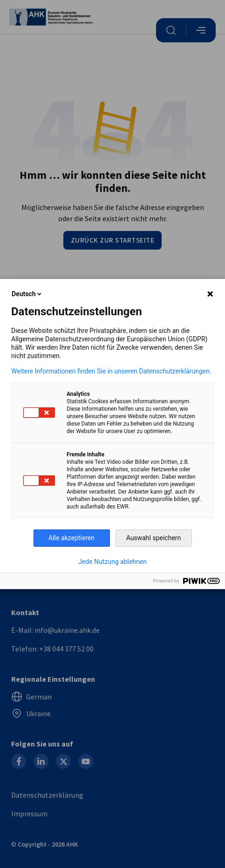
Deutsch (27, 294)
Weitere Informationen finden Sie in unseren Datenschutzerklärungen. (111, 371)
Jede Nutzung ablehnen (112, 562)
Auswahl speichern (154, 538)
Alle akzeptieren (72, 538)
